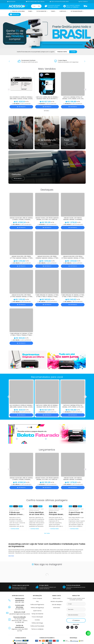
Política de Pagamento (37, 605)
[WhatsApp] (72, 627)
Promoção (15, 14)
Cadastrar (75, 7)
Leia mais (11, 556)
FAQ (37, 601)
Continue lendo (14, 529)
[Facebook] (76, 627)
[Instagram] (68, 627)
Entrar (68, 7)
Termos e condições (37, 629)
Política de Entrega (37, 623)
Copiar (73, 52)
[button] (9, 61)
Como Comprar (37, 598)
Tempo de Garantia (37, 614)
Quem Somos (37, 611)
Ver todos (47, 111)
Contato (37, 620)
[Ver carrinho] (85, 6)
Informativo (57, 608)
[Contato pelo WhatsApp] (88, 633)
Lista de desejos (57, 605)
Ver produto (21, 107)
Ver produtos (18, 144)
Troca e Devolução (37, 617)
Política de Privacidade (37, 626)
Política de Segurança (37, 608)
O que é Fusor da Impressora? (76, 513)
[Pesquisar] (39, 6)
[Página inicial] (18, 6)
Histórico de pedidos (57, 601)
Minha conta (57, 598)
